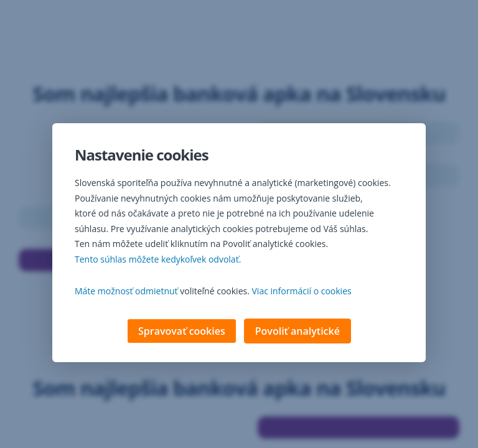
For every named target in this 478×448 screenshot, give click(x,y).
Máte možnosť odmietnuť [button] (126, 292)
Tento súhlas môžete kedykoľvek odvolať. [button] (158, 260)
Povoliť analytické (298, 332)
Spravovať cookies (182, 332)
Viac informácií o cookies (302, 292)
